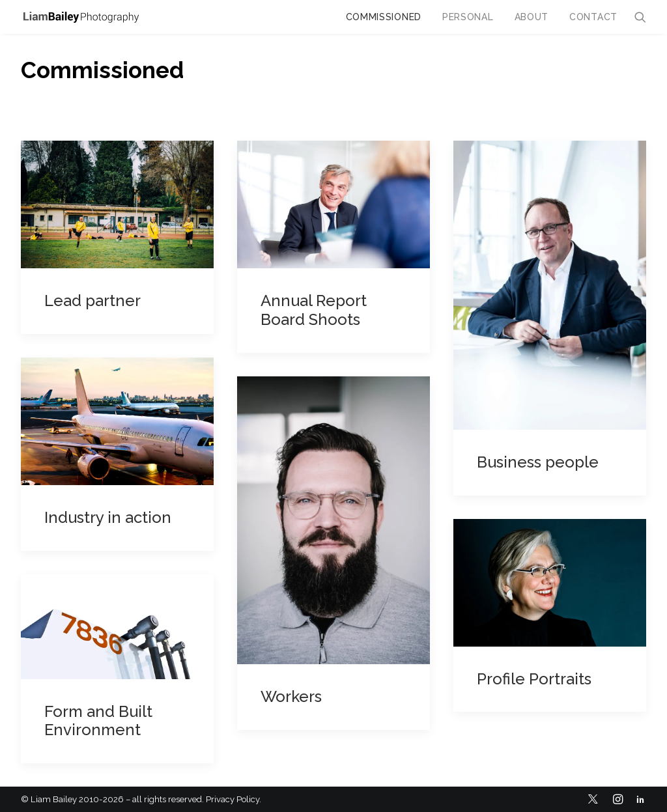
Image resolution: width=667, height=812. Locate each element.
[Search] (640, 17)
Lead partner (92, 301)
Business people (538, 462)
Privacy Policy (233, 799)
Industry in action (108, 517)
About (532, 17)
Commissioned (384, 17)
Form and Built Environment (98, 721)
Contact (593, 17)
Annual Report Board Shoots (314, 310)
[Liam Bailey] (81, 16)
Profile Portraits (534, 679)
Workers (291, 696)
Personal (468, 17)
